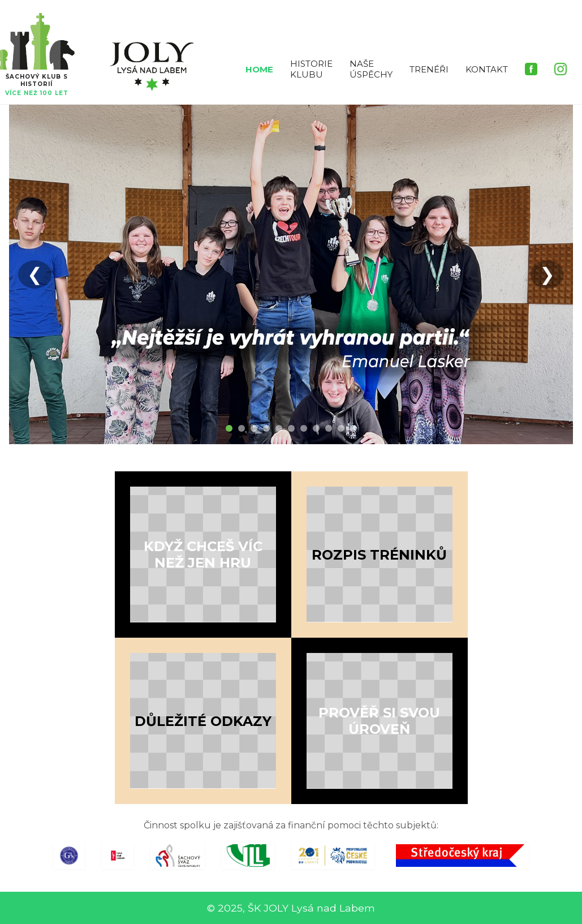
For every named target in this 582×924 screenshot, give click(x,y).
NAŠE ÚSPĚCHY (371, 69)
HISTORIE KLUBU (311, 69)
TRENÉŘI (429, 69)
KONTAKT (487, 69)
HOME (259, 69)
